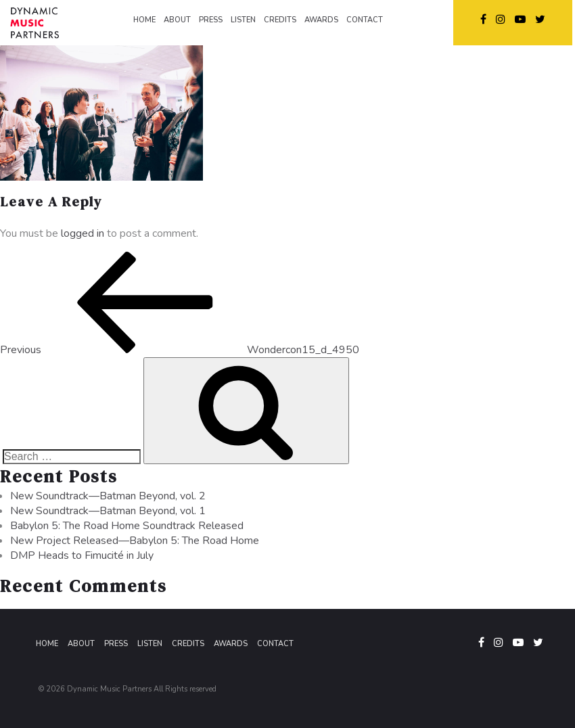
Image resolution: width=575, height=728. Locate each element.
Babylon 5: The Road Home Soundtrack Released (127, 526)
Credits (188, 644)
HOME (144, 20)
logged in (83, 233)
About (81, 644)
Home (47, 644)
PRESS (211, 20)
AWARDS (321, 20)
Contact (275, 644)
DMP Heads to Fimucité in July (82, 555)
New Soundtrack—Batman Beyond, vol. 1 (108, 511)
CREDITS (280, 20)
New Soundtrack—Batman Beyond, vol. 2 (108, 496)
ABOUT (177, 20)
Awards (231, 644)
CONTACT (365, 20)
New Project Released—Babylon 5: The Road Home (135, 541)
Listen (150, 644)
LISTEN (243, 20)
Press (116, 644)
